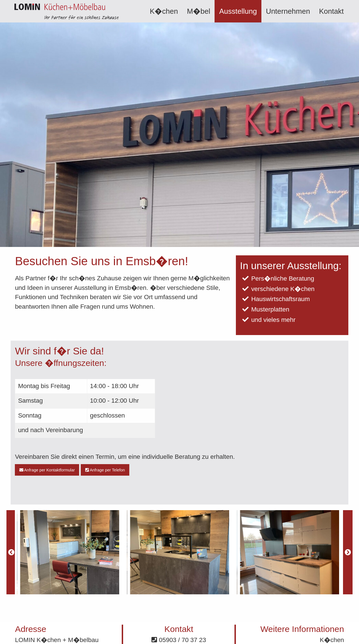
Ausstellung (238, 11)
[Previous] (11, 552)
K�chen (164, 11)
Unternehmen (288, 11)
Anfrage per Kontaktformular (47, 470)
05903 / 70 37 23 (179, 640)
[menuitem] (164, 11)
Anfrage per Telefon (105, 470)
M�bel (198, 11)
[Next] (348, 552)
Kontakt (331, 11)
